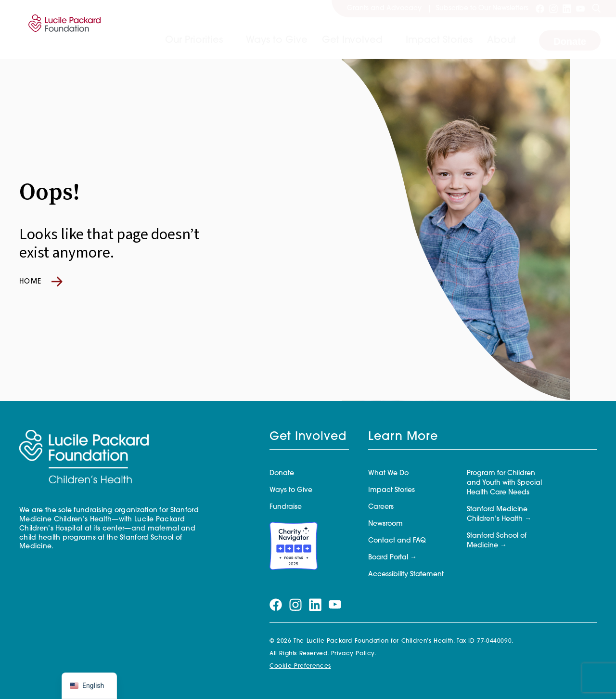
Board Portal (388, 558)
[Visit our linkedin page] (567, 9)
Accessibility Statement (406, 575)
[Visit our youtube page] (580, 9)
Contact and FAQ (397, 541)
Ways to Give (277, 40)
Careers (381, 507)
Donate (570, 41)
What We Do (388, 473)
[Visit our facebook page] (540, 9)
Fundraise (286, 507)
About (501, 40)
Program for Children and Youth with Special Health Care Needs (504, 483)
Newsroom (385, 524)
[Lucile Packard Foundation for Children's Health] (63, 29)
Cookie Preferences (300, 666)
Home (41, 282)
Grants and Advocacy (384, 8)
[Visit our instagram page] (553, 9)
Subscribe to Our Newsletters (482, 8)
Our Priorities (194, 40)
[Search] (596, 9)
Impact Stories (439, 40)
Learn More (403, 437)
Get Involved (352, 40)
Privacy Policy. (354, 654)
